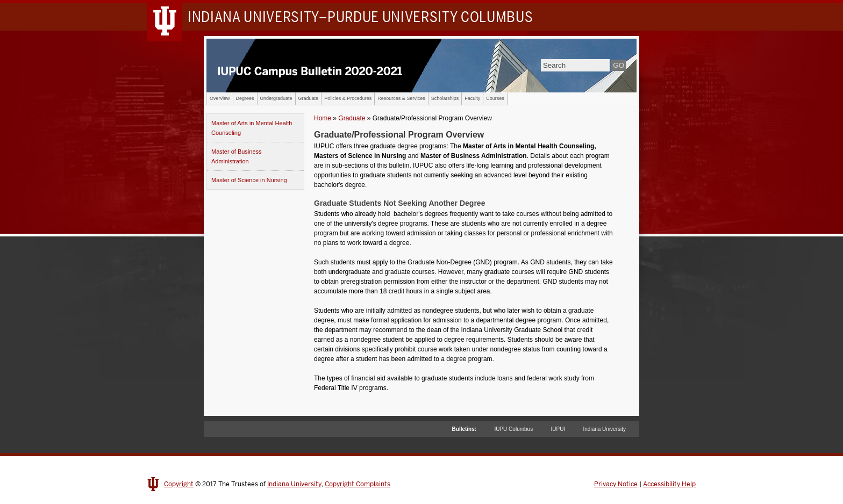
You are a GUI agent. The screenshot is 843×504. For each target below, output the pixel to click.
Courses (495, 98)
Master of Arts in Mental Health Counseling (252, 128)
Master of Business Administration (237, 156)
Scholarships (445, 98)
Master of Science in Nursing (249, 180)
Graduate (309, 98)
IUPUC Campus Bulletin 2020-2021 (421, 66)
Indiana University (605, 429)
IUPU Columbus (513, 429)
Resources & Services (401, 98)
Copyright (179, 484)
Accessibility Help (669, 484)
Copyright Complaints (358, 484)
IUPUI (558, 429)
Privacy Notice (616, 484)
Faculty (472, 98)
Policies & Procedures (348, 98)
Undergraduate (276, 98)
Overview (220, 98)
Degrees (245, 98)
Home (323, 118)
